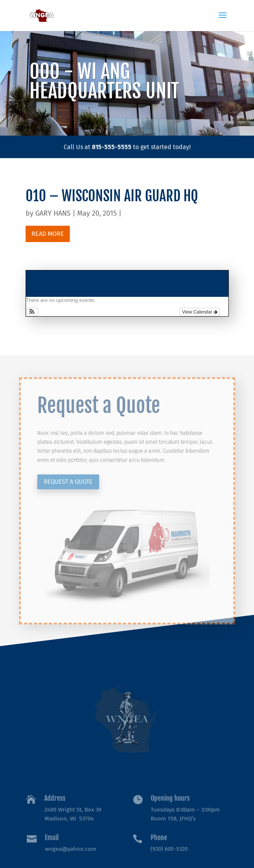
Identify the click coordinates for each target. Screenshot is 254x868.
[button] (32, 312)
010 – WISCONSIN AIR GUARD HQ (112, 196)
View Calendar (200, 312)
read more (48, 234)
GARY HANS (53, 213)
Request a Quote (75, 484)
